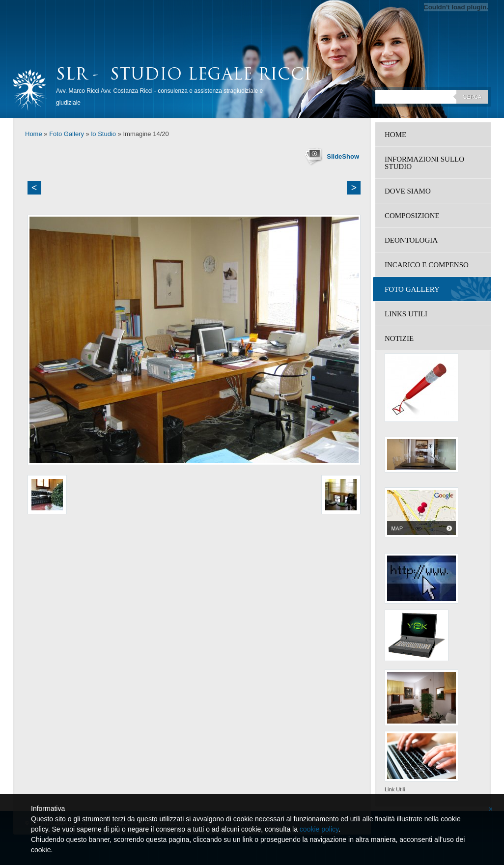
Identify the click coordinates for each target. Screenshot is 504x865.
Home (34, 134)
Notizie (399, 338)
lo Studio (103, 134)
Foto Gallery (67, 134)
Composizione (412, 216)
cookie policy (319, 829)
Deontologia (411, 240)
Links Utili (406, 314)
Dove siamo (408, 191)
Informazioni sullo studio (424, 163)
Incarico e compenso (427, 265)
